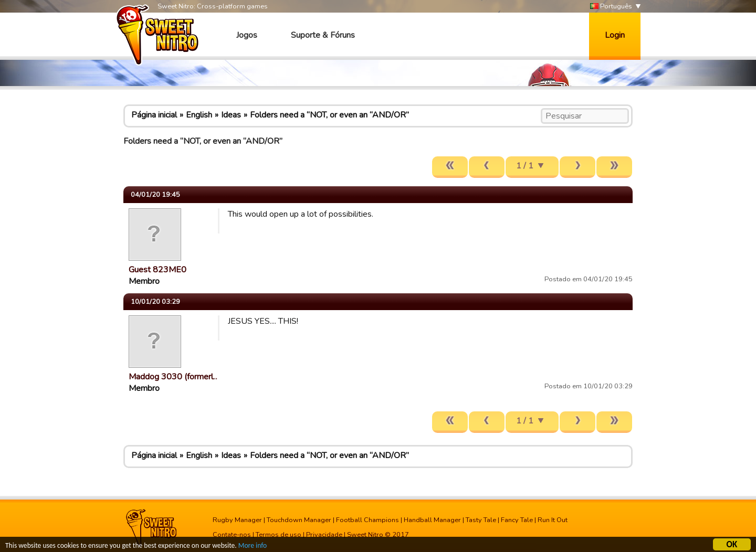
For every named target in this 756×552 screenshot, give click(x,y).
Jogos (247, 35)
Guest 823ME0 (157, 270)
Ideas (231, 115)
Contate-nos (232, 535)
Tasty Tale (481, 520)
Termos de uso (279, 535)
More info (253, 546)
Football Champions (367, 520)
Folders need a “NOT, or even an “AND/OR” (329, 115)
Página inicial (154, 115)
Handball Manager (432, 520)
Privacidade (324, 535)
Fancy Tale (517, 520)
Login (615, 35)
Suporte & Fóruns (323, 35)
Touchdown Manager (299, 520)
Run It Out (553, 520)
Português (611, 7)
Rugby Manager (237, 520)
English (199, 115)
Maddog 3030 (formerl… (174, 377)
